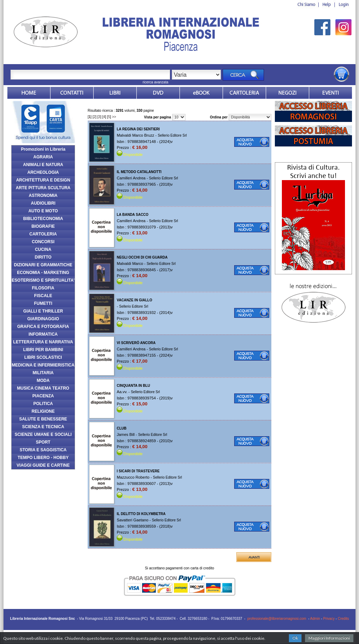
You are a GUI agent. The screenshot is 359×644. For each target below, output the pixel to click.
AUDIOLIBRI (43, 203)
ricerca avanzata (155, 82)
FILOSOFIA (43, 288)
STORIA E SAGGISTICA (43, 450)
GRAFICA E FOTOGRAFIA (43, 327)
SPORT (43, 442)
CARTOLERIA (43, 234)
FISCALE (43, 296)
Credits (343, 619)
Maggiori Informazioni (329, 638)
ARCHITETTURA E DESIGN (43, 180)
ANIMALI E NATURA (43, 165)
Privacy (329, 619)
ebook (201, 93)
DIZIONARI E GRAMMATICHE (43, 265)
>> (114, 117)
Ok (295, 638)
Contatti (72, 93)
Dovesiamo (287, 93)
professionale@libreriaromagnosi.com (277, 619)
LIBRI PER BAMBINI (43, 350)
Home (29, 93)
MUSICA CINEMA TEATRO (43, 388)
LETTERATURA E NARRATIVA (43, 342)
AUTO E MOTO (43, 211)
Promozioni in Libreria (43, 149)
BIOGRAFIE (43, 226)
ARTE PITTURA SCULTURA (43, 188)
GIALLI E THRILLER (43, 311)
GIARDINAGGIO (43, 319)
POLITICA (43, 404)
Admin (315, 619)
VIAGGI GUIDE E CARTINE (43, 465)
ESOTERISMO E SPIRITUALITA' (43, 280)
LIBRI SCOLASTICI (43, 357)
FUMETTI (43, 303)
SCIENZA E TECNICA (43, 427)
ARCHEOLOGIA (43, 172)
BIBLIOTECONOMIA (43, 219)
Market (244, 93)
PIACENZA (43, 396)
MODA (43, 381)
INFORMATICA (43, 334)
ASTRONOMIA (43, 196)
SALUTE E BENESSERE (43, 419)
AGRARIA (43, 157)
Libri (115, 93)
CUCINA (43, 249)
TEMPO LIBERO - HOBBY (43, 458)
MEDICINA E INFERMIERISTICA (43, 365)
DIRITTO (43, 257)
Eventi (331, 93)
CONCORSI (43, 242)
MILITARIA (43, 373)
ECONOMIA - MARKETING (43, 273)
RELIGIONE (43, 411)
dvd (158, 93)
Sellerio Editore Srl (172, 135)
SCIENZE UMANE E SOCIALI (43, 434)
